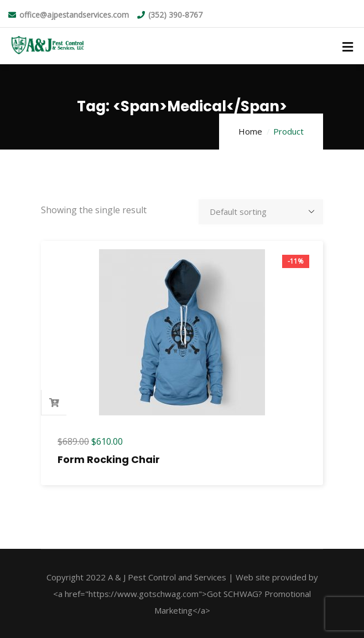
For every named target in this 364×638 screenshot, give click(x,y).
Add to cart (54, 403)
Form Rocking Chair (109, 459)
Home (250, 131)
